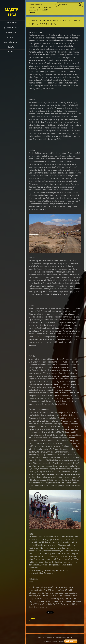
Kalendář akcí (11, 23)
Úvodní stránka (35, 5)
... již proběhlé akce (11, 28)
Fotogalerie (11, 32)
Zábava (11, 47)
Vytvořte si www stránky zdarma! (53, 641)
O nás (11, 52)
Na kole (11, 37)
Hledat (80, 5)
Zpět (33, 619)
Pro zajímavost (11, 42)
